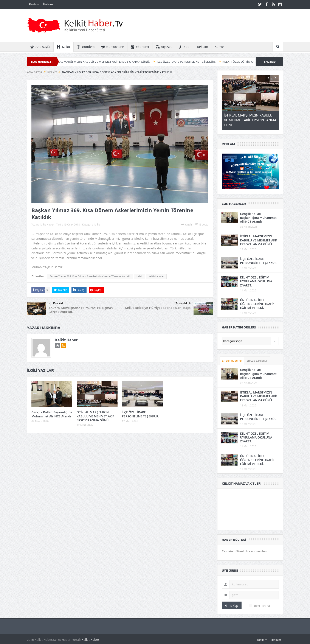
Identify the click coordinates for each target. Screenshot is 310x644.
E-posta (202, 224)
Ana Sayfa (40, 47)
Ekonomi (140, 47)
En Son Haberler (232, 361)
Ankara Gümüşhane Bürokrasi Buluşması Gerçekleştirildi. (81, 310)
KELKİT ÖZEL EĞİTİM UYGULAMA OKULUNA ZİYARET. (256, 281)
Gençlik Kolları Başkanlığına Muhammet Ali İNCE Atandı (52, 414)
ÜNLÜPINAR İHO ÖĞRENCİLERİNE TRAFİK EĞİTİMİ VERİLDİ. (257, 304)
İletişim (48, 4)
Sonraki (183, 303)
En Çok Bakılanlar (257, 361)
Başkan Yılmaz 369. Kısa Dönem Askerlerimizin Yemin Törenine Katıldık (90, 276)
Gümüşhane (113, 47)
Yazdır (187, 224)
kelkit (140, 276)
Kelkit (64, 47)
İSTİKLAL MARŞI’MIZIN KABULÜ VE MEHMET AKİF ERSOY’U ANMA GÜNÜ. (105, 62)
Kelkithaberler (156, 276)
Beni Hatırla (259, 606)
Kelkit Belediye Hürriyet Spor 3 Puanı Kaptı (158, 308)
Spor (184, 47)
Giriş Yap (232, 605)
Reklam (34, 4)
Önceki (56, 304)
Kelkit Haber (47, 224)
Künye (219, 47)
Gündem (86, 47)
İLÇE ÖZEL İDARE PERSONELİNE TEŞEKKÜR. (191, 62)
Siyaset (164, 47)
